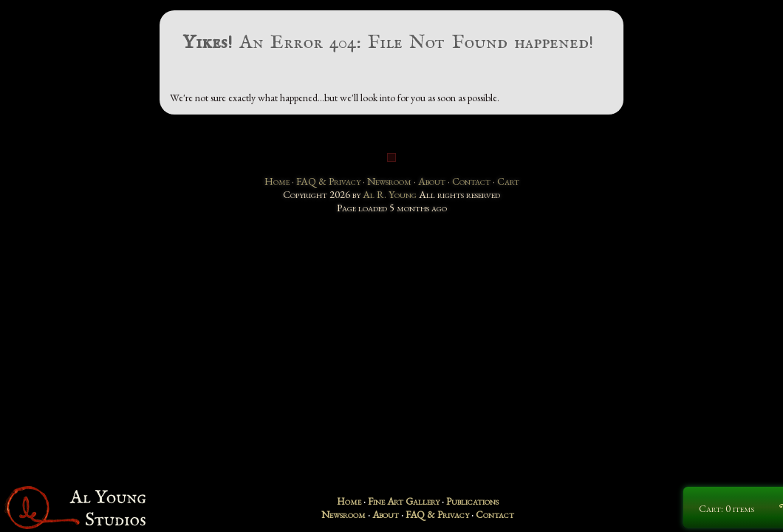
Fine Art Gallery (404, 501)
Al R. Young (390, 194)
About (432, 181)
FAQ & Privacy (328, 181)
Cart (508, 181)
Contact (471, 181)
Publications (472, 501)
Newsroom (389, 181)
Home (277, 181)
